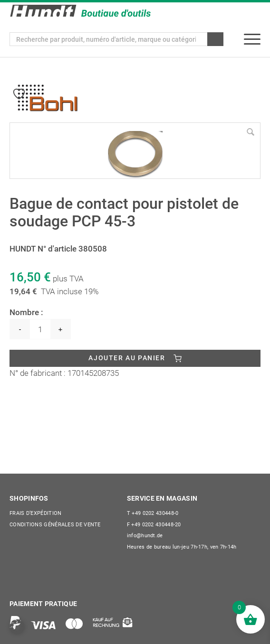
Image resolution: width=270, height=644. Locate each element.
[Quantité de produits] (40, 329)
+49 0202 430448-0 (153, 513)
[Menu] (252, 39)
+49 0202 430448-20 (154, 525)
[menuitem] (252, 39)
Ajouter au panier (127, 358)
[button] (17, 627)
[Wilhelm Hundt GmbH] (80, 11)
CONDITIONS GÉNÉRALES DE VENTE (55, 525)
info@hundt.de (145, 536)
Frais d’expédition (35, 513)
